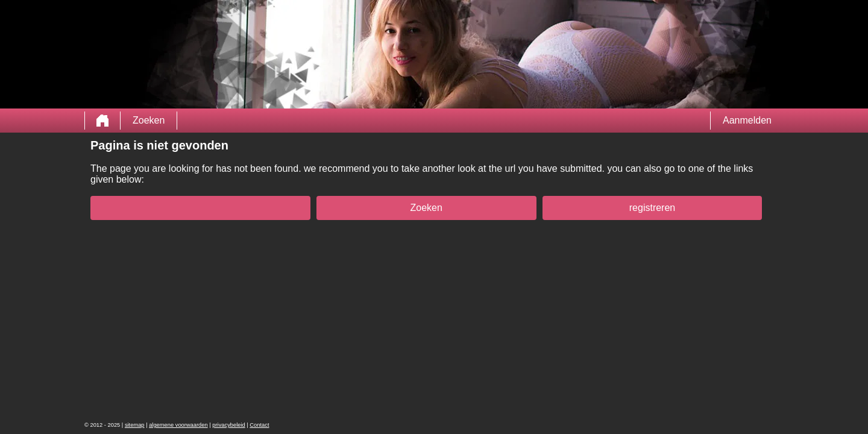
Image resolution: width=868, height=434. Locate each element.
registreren (652, 208)
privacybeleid (228, 425)
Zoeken (149, 120)
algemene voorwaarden (178, 425)
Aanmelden (747, 120)
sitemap (135, 425)
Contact (259, 425)
